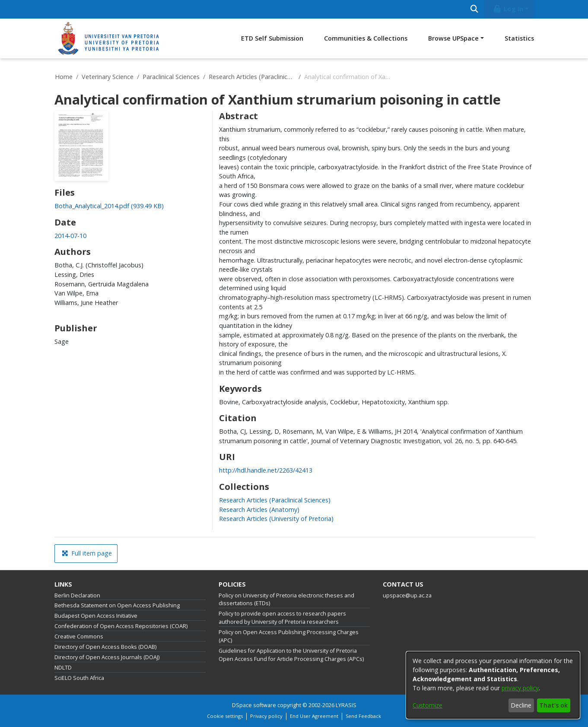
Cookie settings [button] (225, 716)
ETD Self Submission (272, 38)
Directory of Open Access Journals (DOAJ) (107, 657)
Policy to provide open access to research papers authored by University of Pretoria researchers (282, 618)
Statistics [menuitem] (519, 38)
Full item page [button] (87, 553)
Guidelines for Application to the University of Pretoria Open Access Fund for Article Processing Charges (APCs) (291, 655)
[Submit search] (475, 9)
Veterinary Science (108, 77)
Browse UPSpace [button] (453, 38)
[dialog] (493, 685)
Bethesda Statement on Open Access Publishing (117, 605)
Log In (508, 9)
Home (64, 77)
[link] (109, 206)
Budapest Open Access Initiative (96, 616)
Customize (427, 705)
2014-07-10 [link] (70, 236)
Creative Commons (79, 637)
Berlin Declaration (77, 595)
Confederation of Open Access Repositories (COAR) (121, 626)
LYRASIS (346, 705)
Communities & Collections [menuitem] (366, 38)
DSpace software (254, 705)
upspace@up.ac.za (407, 595)
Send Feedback (363, 716)
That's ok (553, 705)
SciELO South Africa (79, 678)
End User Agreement (314, 716)
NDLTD (63, 668)
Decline (521, 705)
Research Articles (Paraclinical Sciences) (252, 77)
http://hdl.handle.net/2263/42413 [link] (266, 470)
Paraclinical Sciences (171, 77)
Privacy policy (266, 716)
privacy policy (520, 688)
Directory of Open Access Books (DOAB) (105, 647)
